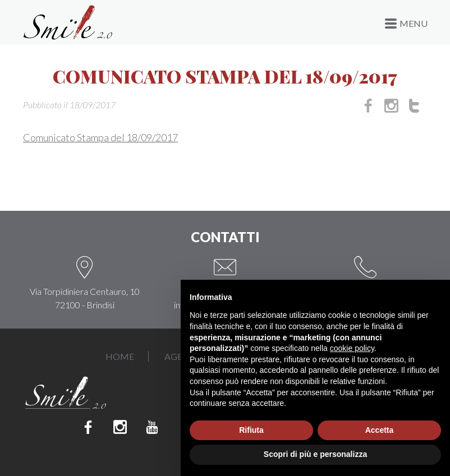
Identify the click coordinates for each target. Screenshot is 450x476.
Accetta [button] (380, 430)
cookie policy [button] (352, 348)
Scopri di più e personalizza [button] (315, 454)
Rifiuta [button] (251, 430)
